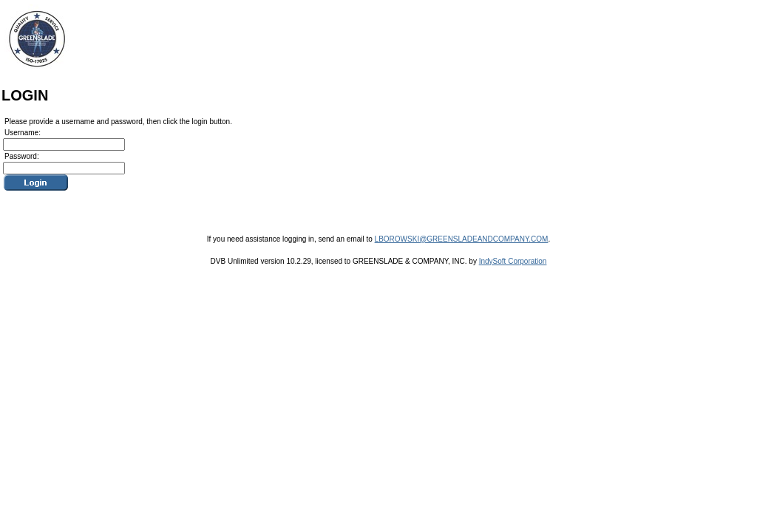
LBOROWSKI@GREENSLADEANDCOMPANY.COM (462, 239)
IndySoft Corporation (513, 261)
